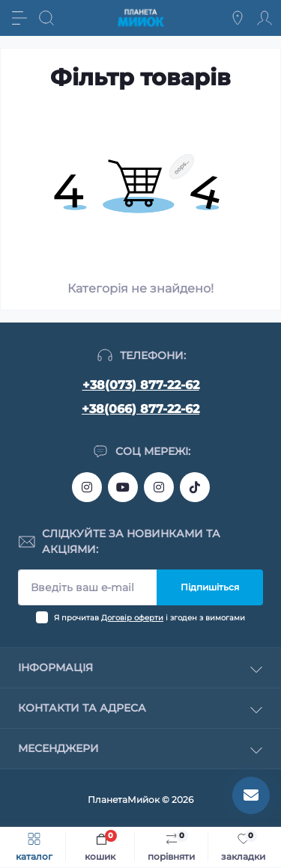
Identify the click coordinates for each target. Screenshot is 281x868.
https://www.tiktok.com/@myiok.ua (195, 487)
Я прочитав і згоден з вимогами (149, 618)
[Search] (46, 18)
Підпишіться (210, 587)
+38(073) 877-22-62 (141, 385)
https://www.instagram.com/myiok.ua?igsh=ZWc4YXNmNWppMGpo (159, 487)
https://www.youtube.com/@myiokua (123, 487)
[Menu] (19, 18)
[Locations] (238, 18)
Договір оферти (132, 618)
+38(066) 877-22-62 (140, 409)
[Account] (265, 18)
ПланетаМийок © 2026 (140, 800)
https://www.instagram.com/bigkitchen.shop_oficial (87, 487)
